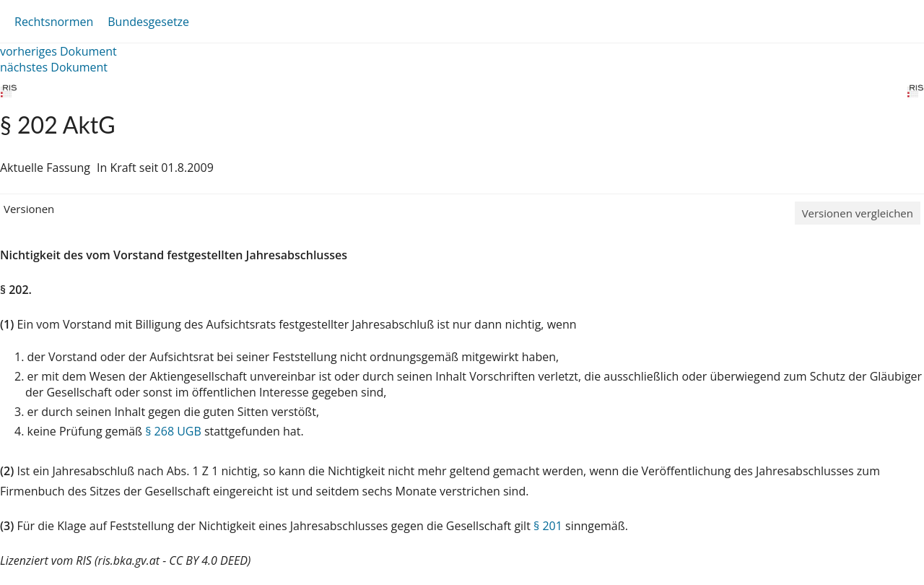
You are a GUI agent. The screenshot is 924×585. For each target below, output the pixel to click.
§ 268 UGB (173, 431)
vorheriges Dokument (58, 51)
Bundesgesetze (148, 22)
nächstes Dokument (54, 67)
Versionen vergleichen (858, 213)
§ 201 (548, 526)
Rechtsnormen (54, 22)
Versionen (29, 209)
